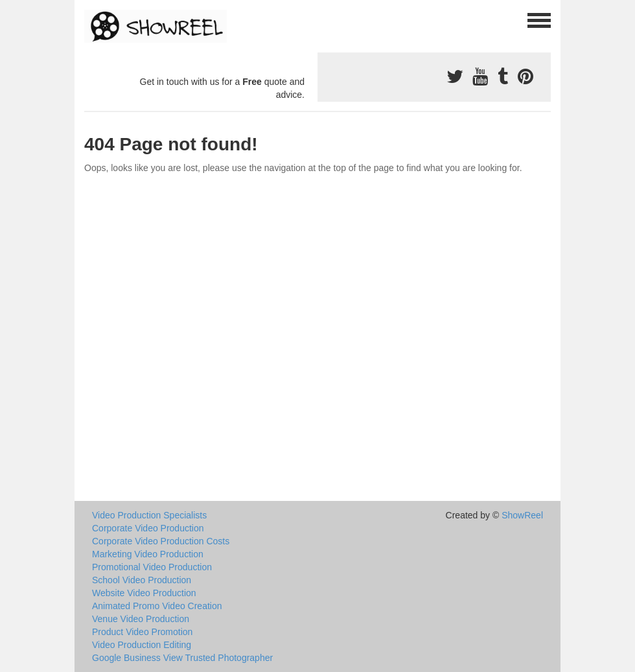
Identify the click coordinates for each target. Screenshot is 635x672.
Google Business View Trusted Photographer (182, 658)
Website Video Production (144, 593)
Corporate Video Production (148, 528)
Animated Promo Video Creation (157, 606)
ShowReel (522, 515)
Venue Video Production (141, 619)
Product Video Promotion (142, 632)
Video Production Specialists (149, 515)
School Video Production (142, 580)
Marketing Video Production (148, 554)
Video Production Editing (142, 645)
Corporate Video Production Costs (161, 541)
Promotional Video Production (152, 567)
